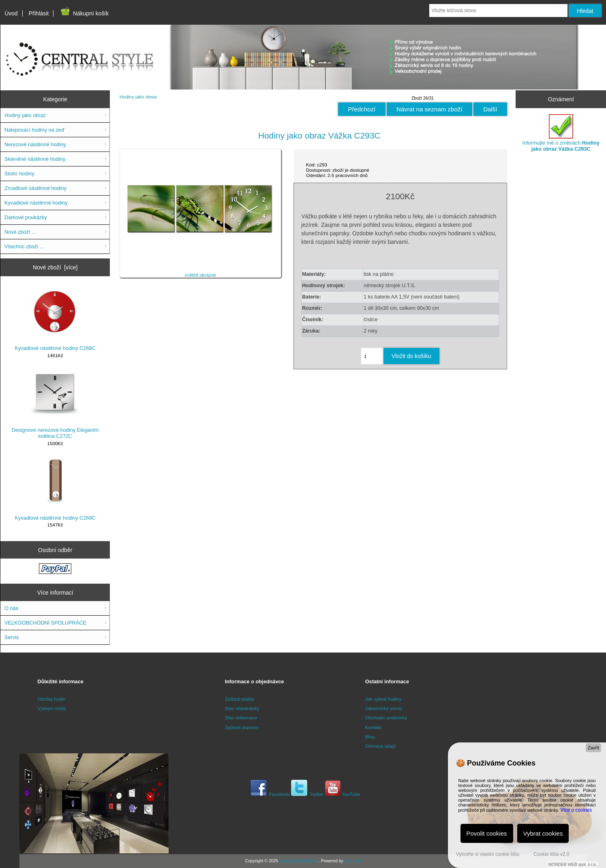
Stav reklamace (241, 718)
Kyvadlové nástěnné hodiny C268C (55, 319)
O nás (11, 608)
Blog (370, 737)
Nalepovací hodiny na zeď (34, 130)
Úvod (11, 13)
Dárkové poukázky (26, 217)
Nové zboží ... (20, 232)
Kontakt (373, 727)
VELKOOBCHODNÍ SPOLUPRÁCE (45, 623)
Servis (12, 637)
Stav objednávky (242, 708)
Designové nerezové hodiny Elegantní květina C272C (55, 404)
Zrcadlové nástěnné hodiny (35, 188)
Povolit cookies (487, 833)
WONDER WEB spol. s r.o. (573, 865)
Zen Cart (353, 861)
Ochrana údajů (381, 746)
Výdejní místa (52, 708)
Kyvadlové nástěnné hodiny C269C (55, 489)
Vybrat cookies (543, 833)
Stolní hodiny (19, 174)
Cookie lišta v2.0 (551, 854)
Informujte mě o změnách (561, 133)
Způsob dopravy (242, 727)
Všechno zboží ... (24, 246)
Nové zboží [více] (55, 267)
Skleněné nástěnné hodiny (35, 159)
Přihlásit (39, 13)
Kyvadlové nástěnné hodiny (36, 203)
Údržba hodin (52, 699)
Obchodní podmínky (386, 718)
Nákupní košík (84, 13)
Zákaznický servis (384, 708)
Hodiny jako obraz (138, 97)
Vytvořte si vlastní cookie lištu (488, 854)
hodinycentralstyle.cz (299, 861)
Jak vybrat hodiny (383, 699)
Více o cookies (576, 810)
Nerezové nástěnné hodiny (35, 144)
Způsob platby (240, 699)
